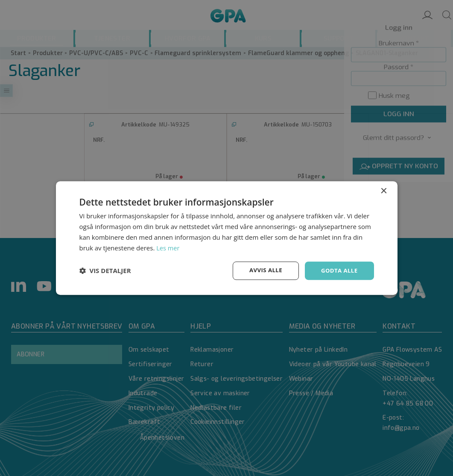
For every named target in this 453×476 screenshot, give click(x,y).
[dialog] (226, 238)
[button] (105, 271)
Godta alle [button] (338, 270)
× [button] (384, 191)
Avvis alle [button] (263, 270)
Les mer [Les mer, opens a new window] (168, 247)
